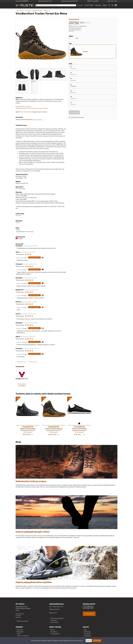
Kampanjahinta (74, 19)
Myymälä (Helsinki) (26, 112)
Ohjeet (19, 634)
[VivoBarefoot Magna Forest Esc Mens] (28, 417)
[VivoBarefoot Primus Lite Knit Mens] (79, 417)
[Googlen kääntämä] (21, 258)
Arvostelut (22, 1)
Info (105, 5)
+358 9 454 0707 (58, 607)
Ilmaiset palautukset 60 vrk (69, 1)
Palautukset (20, 630)
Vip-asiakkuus (54, 632)
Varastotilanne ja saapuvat (23, 106)
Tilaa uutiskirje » (89, 614)
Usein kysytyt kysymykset (57, 618)
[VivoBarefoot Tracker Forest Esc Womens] (54, 417)
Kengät (29, 11)
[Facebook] (84, 608)
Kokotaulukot (87, 632)
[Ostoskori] (112, 5)
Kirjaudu (53, 630)
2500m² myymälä (93, 1)
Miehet (18, 223)
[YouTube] (92, 608)
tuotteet (89, 5)
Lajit (80, 5)
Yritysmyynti (54, 620)
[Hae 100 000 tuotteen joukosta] (56, 5)
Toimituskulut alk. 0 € (45, 1)
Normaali (18, 215)
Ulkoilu (23, 11)
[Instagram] (88, 608)
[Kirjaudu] (109, 5)
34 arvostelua (38, 120)
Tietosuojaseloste (55, 634)
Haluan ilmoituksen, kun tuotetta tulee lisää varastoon (32, 108)
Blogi (85, 630)
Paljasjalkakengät (37, 11)
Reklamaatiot (20, 632)
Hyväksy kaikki (97, 641)
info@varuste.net (54, 609)
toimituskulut (88, 23)
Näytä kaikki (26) (21, 362)
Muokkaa (89, 641)
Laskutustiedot (54, 622)
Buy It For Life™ (113, 1)
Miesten (47, 11)
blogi (98, 5)
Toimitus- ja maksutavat (23, 636)
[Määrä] (72, 38)
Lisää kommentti (33, 362)
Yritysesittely (87, 636)
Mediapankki (87, 634)
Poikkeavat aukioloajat (23, 621)
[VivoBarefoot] (22, 379)
